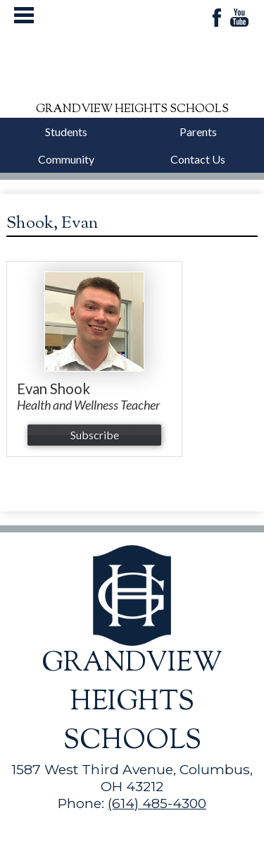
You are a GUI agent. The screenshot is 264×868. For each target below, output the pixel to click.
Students (66, 132)
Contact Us (198, 159)
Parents (198, 132)
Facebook (217, 19)
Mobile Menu (24, 15)
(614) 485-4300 (157, 803)
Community (66, 159)
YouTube (239, 19)
